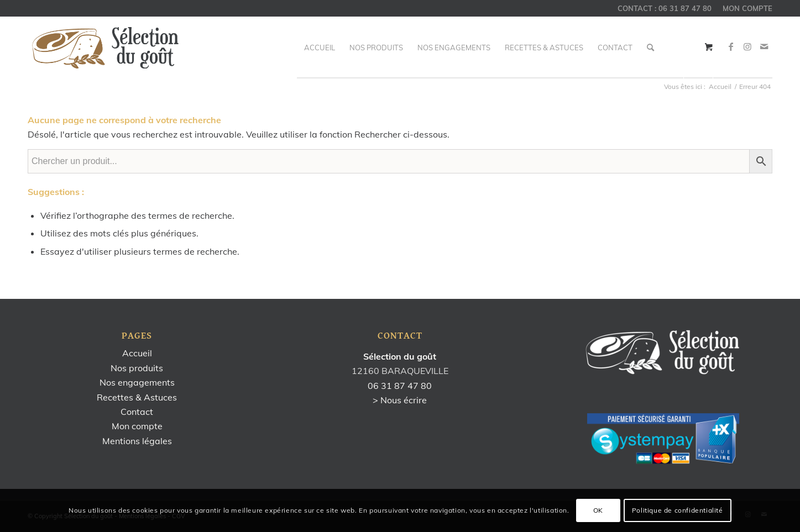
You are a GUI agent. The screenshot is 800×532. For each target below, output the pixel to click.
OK (598, 510)
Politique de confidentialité (678, 510)
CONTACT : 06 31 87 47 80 (665, 8)
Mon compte (137, 426)
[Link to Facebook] (731, 46)
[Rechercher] (650, 48)
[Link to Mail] (764, 46)
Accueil (137, 353)
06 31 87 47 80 (400, 386)
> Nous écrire (400, 400)
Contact (137, 412)
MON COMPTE (747, 8)
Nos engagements (137, 382)
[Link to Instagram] (747, 46)
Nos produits (137, 368)
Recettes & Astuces (137, 397)
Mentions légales (137, 441)
